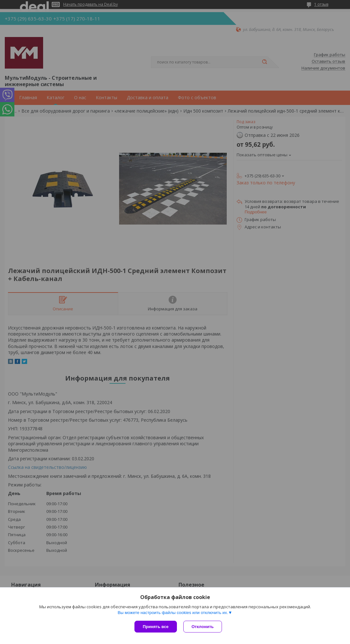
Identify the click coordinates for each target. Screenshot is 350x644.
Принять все (156, 627)
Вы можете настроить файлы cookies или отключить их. (173, 613)
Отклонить (203, 627)
